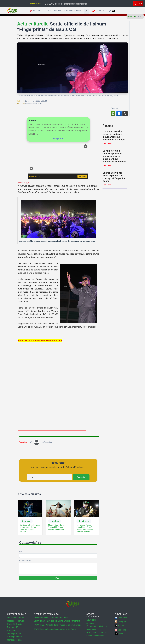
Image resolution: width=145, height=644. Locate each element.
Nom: (21, 551)
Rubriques (12, 630)
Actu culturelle (55, 11)
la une (35, 11)
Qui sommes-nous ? (16, 618)
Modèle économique (16, 621)
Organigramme (14, 634)
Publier (58, 578)
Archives (90, 623)
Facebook (121, 618)
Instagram (121, 622)
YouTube (120, 630)
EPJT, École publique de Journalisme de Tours (55, 629)
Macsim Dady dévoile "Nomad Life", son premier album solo (57, 527)
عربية (111, 11)
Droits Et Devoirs (15, 624)
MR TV (98, 11)
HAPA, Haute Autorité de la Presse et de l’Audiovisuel (58, 625)
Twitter (119, 634)
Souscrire (81, 477)
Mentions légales (15, 640)
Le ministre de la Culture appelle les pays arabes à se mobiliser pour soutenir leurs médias (114, 156)
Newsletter (91, 620)
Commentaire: (25, 561)
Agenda (138, 4)
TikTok (119, 626)
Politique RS (13, 627)
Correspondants (14, 637)
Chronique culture (72, 11)
